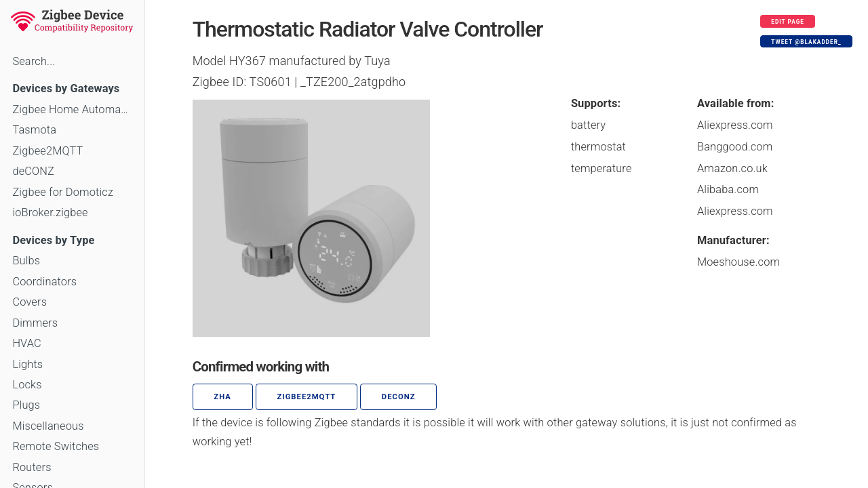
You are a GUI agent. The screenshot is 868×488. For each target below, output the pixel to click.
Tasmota (34, 130)
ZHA (222, 397)
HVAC (27, 343)
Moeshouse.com (738, 262)
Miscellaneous (48, 426)
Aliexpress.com (735, 125)
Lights (27, 364)
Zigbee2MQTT (47, 151)
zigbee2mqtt (306, 397)
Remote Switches (56, 446)
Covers (29, 302)
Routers (32, 467)
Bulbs (26, 261)
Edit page (788, 22)
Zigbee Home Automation (72, 109)
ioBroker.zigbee (50, 212)
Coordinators (44, 282)
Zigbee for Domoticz (63, 192)
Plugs (26, 405)
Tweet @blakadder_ (806, 42)
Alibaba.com (728, 189)
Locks (27, 385)
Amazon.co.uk (732, 168)
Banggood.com (735, 147)
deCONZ (33, 171)
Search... (34, 61)
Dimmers (35, 323)
